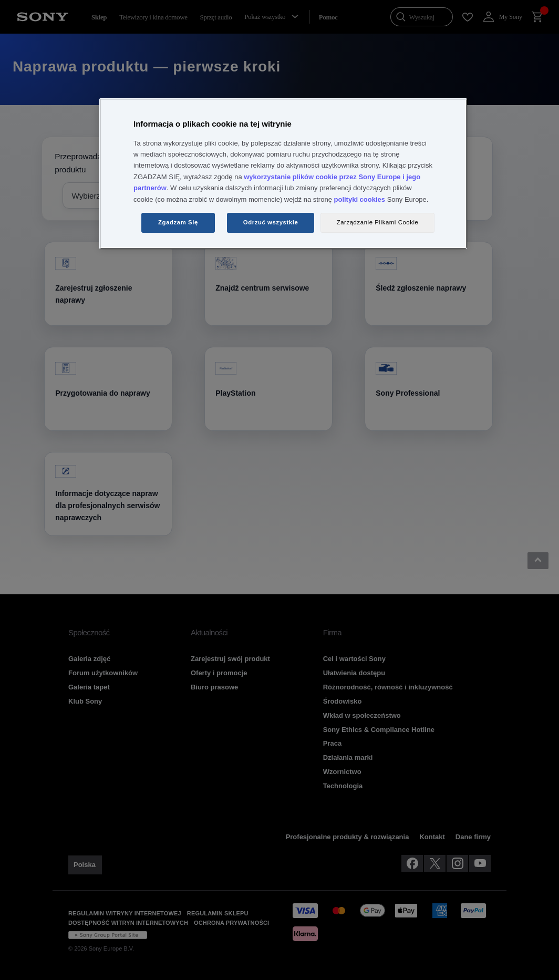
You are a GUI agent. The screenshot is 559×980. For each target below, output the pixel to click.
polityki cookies (360, 199)
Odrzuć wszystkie (271, 222)
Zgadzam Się (178, 222)
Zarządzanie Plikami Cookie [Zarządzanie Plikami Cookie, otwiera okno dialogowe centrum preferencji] (378, 222)
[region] (283, 174)
